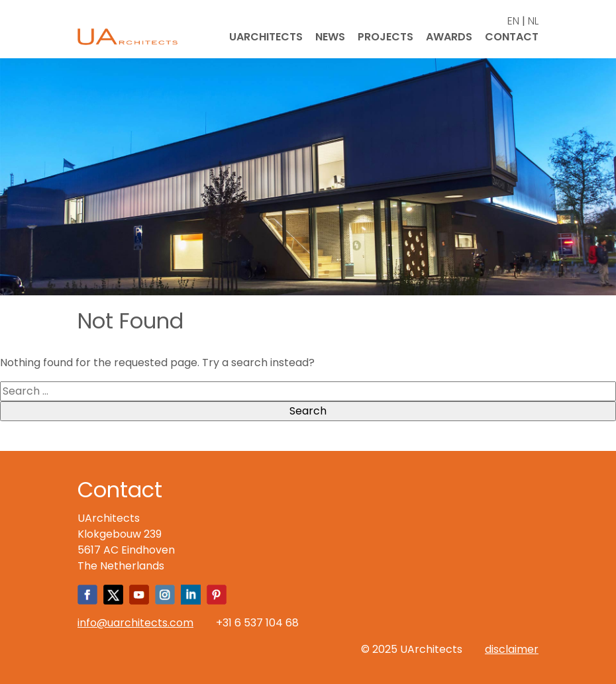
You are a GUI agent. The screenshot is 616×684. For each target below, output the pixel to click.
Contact (512, 37)
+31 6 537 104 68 (257, 623)
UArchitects (266, 37)
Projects (385, 37)
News (330, 37)
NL (533, 21)
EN (513, 21)
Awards (449, 37)
